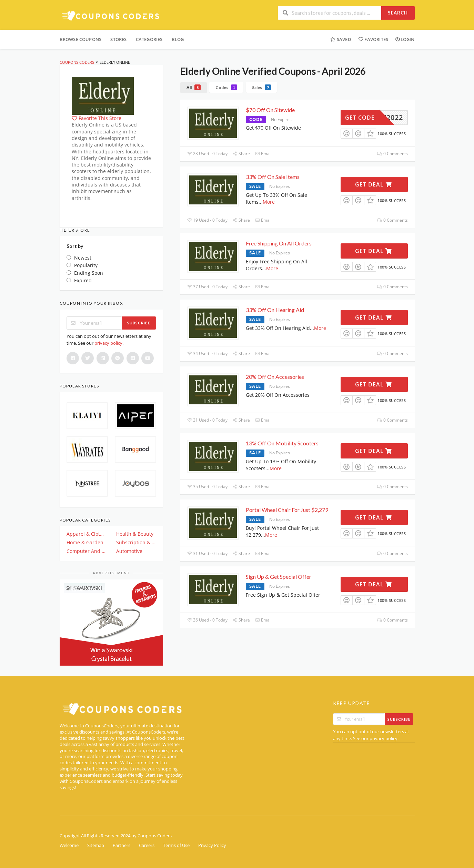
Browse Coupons (81, 39)
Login (405, 39)
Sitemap (96, 845)
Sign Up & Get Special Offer (279, 577)
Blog (178, 39)
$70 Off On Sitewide (270, 110)
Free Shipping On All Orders (279, 243)
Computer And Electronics (87, 551)
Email (263, 154)
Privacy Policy (212, 845)
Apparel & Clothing (87, 534)
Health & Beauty (135, 534)
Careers (147, 845)
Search (398, 13)
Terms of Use (176, 845)
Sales (261, 87)
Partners (122, 845)
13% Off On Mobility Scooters (283, 443)
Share (241, 154)
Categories (149, 39)
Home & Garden (85, 542)
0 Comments (392, 154)
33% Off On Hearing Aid (275, 310)
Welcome (69, 845)
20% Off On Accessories (275, 377)
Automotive (129, 551)
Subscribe (139, 323)
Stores (118, 39)
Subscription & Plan (136, 542)
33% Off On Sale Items (273, 177)
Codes (226, 87)
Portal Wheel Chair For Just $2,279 (287, 510)
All (194, 87)
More (269, 202)
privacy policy (108, 343)
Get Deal (374, 184)
